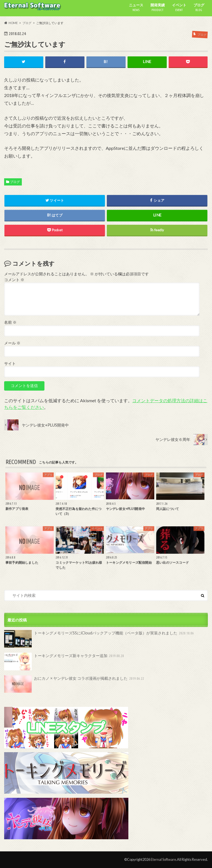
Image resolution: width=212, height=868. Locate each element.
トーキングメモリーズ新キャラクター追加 (65, 662)
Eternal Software (163, 859)
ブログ (199, 8)
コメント (14, 280)
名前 (10, 322)
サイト (10, 364)
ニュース (136, 8)
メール (12, 343)
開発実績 (158, 8)
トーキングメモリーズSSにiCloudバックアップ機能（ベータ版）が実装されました (100, 639)
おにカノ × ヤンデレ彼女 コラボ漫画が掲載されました (75, 684)
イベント (179, 8)
